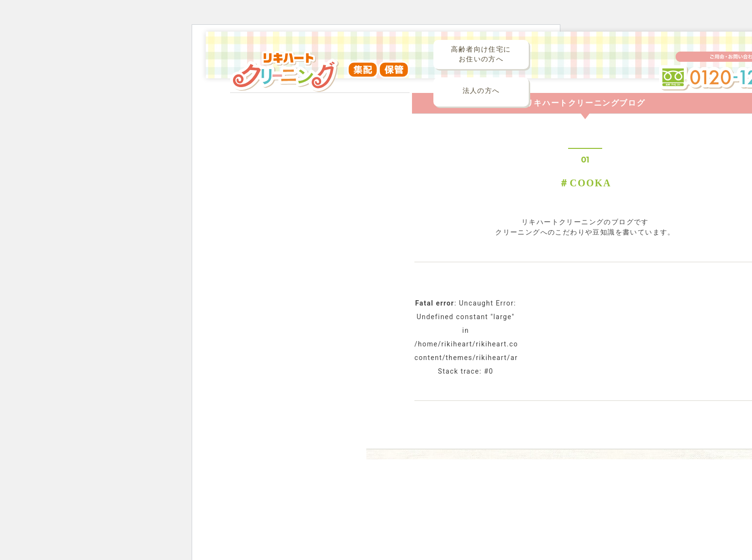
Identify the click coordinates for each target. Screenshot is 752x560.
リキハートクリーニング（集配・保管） (320, 77)
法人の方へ (481, 91)
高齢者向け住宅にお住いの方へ (481, 54)
